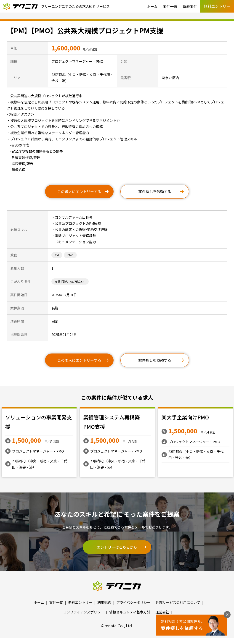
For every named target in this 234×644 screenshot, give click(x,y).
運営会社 (162, 612)
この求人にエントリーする (79, 191)
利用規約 (104, 602)
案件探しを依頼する (155, 191)
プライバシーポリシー (133, 602)
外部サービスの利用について (178, 602)
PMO (70, 255)
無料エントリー (80, 602)
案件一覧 (170, 6)
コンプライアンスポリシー (84, 612)
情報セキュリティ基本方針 (130, 612)
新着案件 (190, 6)
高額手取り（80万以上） (70, 281)
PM (57, 255)
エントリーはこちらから (117, 547)
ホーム (152, 6)
